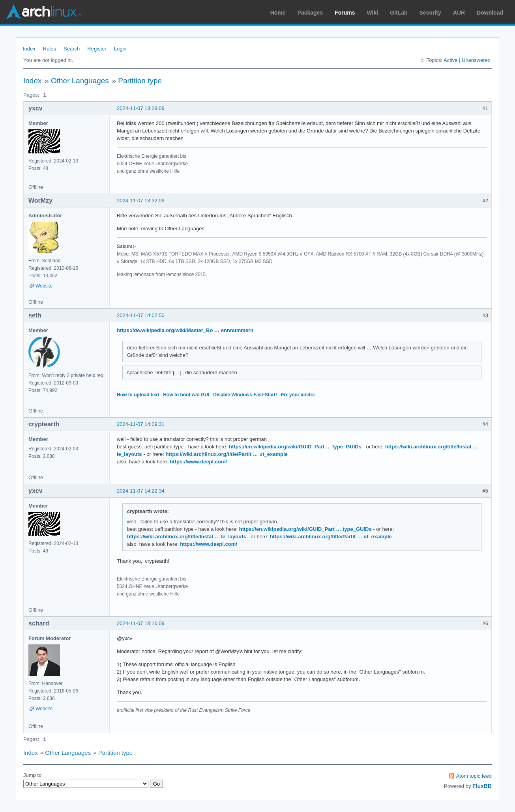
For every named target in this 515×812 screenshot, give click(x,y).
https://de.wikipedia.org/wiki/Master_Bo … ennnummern (185, 330)
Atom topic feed (474, 776)
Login (120, 49)
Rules (50, 49)
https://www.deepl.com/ (198, 462)
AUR (459, 13)
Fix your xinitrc (298, 395)
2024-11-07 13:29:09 (141, 108)
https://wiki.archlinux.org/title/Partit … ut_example (227, 454)
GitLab (399, 13)
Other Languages (80, 81)
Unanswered (476, 60)
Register (97, 49)
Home (278, 13)
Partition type (140, 81)
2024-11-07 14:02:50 (141, 315)
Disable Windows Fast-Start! (245, 395)
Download (490, 13)
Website (44, 286)
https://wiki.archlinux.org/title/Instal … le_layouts (187, 537)
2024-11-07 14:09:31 (141, 424)
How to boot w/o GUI (186, 395)
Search (72, 49)
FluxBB (482, 786)
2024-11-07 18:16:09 (141, 623)
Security (430, 13)
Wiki (373, 13)
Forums (345, 13)
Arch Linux (43, 12)
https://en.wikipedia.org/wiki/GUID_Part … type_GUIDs (295, 447)
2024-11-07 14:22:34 (141, 491)
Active (450, 60)
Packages (310, 13)
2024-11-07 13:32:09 (141, 201)
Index (29, 49)
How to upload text (138, 395)
